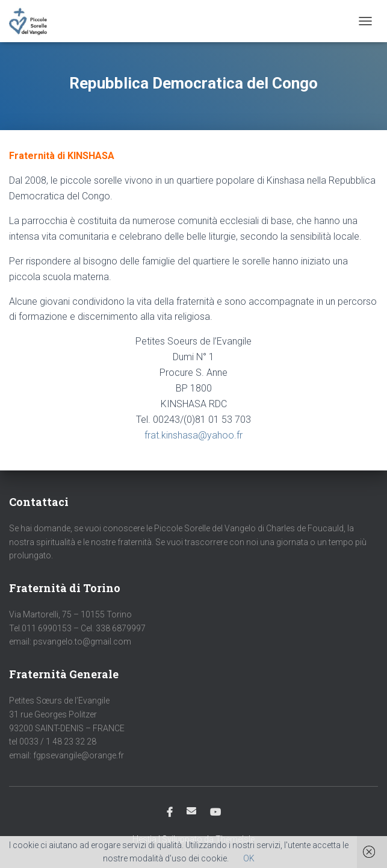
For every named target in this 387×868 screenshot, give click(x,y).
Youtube (215, 813)
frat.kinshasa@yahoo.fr (193, 435)
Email (191, 811)
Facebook (170, 813)
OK (249, 858)
